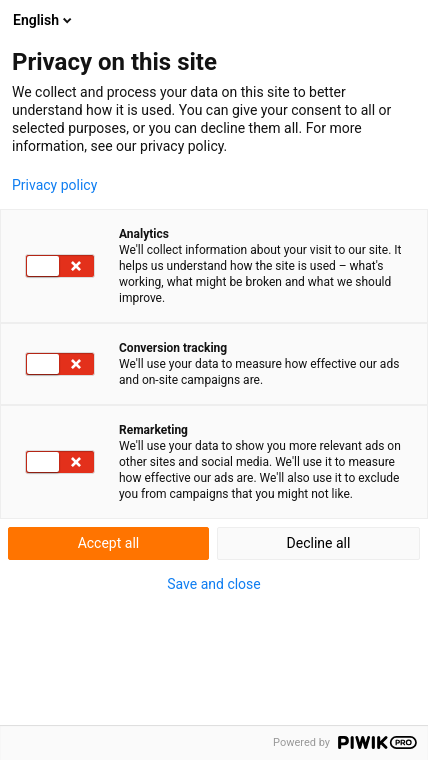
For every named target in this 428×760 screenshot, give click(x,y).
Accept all (109, 543)
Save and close (214, 584)
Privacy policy (54, 185)
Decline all (319, 543)
